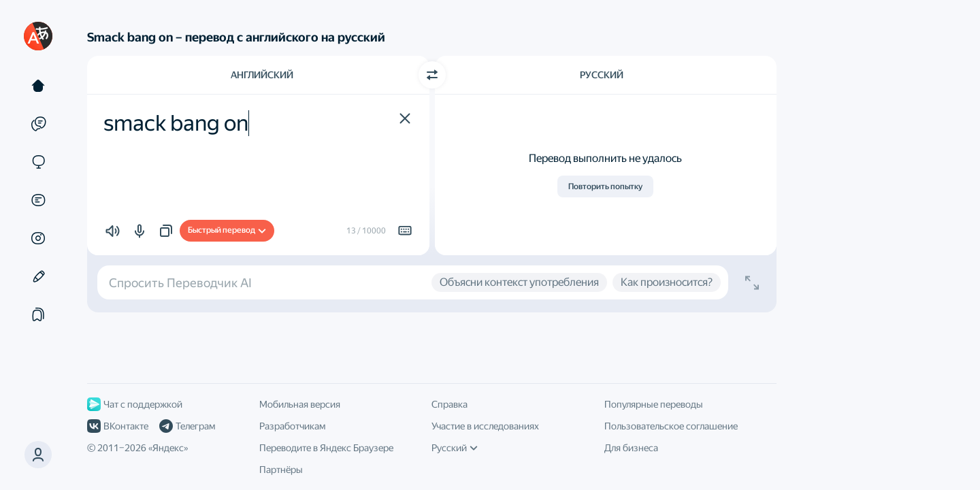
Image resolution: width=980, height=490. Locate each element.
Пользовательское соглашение (671, 426)
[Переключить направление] (432, 75)
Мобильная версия (300, 404)
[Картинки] (38, 238)
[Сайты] (38, 162)
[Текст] (38, 86)
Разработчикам (292, 426)
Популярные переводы (654, 404)
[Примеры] (38, 124)
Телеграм (187, 426)
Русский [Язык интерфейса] (455, 448)
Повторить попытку (605, 186)
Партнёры (281, 470)
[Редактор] (38, 276)
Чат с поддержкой (135, 404)
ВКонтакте (118, 426)
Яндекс (168, 448)
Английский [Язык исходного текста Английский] (262, 75)
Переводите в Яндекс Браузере (326, 448)
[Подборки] (38, 314)
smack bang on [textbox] (176, 123)
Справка (450, 404)
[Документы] (38, 200)
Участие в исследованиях (485, 426)
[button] (405, 118)
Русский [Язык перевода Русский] (602, 75)
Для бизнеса (631, 448)
